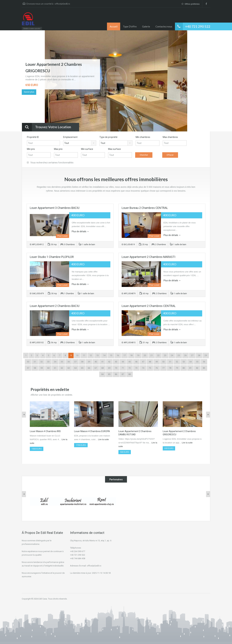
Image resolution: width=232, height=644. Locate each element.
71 (123, 368)
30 (28, 362)
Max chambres (170, 137)
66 (89, 368)
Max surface (114, 149)
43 (116, 362)
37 (75, 362)
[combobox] (80, 143)
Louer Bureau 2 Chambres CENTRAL (145, 208)
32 (42, 362)
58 (35, 368)
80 (184, 368)
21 (152, 355)
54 (190, 362)
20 (145, 355)
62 (62, 368)
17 (125, 355)
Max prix (58, 149)
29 (206, 355)
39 (89, 362)
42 (109, 362)
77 (163, 368)
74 (143, 368)
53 (184, 362)
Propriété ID (33, 137)
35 (62, 362)
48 (150, 362)
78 (170, 368)
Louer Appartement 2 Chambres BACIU (55, 306)
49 (157, 362)
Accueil (114, 26)
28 (199, 355)
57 (28, 368)
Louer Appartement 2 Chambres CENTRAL (149, 306)
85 (109, 374)
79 (177, 368)
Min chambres (143, 137)
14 (104, 355)
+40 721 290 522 (198, 26)
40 (96, 362)
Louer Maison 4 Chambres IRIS (45, 431)
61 (55, 368)
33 (48, 362)
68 (102, 368)
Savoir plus (29, 92)
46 (136, 362)
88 (130, 374)
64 (75, 368)
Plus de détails (80, 231)
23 (165, 355)
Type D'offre (130, 26)
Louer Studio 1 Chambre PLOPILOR (52, 257)
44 (123, 362)
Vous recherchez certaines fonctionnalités (50, 163)
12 (91, 355)
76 (157, 368)
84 (102, 374)
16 (118, 355)
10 (77, 355)
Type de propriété (108, 137)
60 (48, 368)
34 (55, 362)
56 (204, 362)
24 (172, 355)
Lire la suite (103, 439)
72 (130, 368)
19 (138, 355)
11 (84, 355)
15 (111, 355)
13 (97, 355)
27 (192, 355)
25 (179, 355)
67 (96, 368)
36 (69, 362)
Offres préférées (191, 4)
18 (131, 355)
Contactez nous (164, 26)
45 (130, 362)
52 (177, 362)
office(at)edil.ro (62, 4)
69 (109, 368)
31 (35, 362)
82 (197, 368)
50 (163, 362)
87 (123, 374)
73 (136, 368)
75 (150, 368)
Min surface (87, 149)
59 (42, 368)
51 (170, 362)
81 (190, 368)
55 (197, 362)
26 (185, 355)
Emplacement (70, 137)
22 (158, 355)
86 (116, 374)
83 (204, 368)
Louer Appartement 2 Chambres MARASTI (148, 257)
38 (82, 362)
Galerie (146, 26)
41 (102, 362)
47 (143, 362)
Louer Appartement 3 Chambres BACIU (55, 208)
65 (82, 368)
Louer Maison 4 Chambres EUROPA (92, 431)
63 (69, 368)
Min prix (31, 149)
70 (116, 368)
